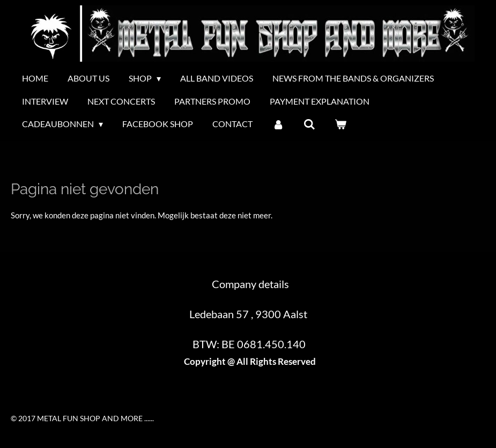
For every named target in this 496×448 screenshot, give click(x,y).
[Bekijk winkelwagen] (340, 124)
